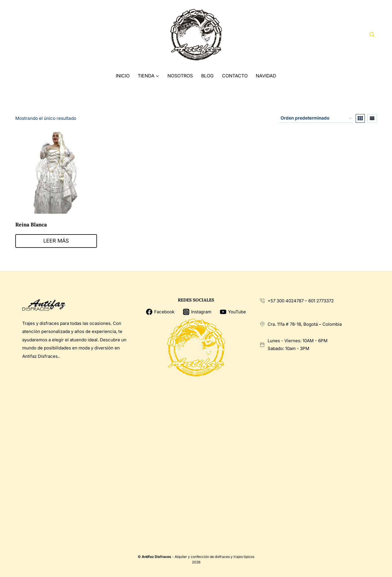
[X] (33, 35)
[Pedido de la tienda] (316, 118)
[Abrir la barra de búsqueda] (372, 35)
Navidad (266, 76)
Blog (207, 76)
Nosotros (180, 76)
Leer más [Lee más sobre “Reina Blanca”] (56, 241)
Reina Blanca (31, 225)
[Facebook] (22, 35)
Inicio (123, 76)
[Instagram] (43, 35)
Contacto (235, 76)
